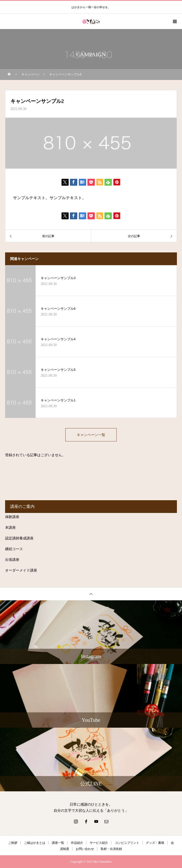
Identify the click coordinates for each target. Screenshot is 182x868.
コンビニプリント (127, 843)
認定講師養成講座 (19, 538)
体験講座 (12, 517)
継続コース (14, 549)
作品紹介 (77, 843)
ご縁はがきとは (35, 843)
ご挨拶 (13, 843)
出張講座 (12, 560)
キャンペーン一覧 (91, 435)
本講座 (10, 528)
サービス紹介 (99, 843)
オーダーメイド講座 (21, 570)
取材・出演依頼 (111, 849)
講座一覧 (58, 843)
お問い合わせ (85, 849)
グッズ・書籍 (155, 843)
